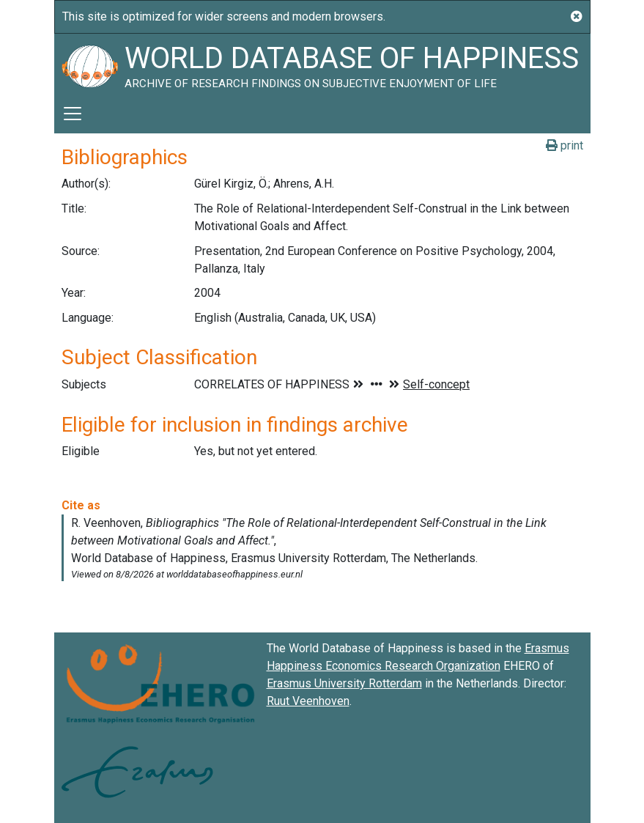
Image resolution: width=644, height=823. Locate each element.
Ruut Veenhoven (308, 701)
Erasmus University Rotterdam (344, 683)
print (565, 145)
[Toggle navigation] (73, 114)
